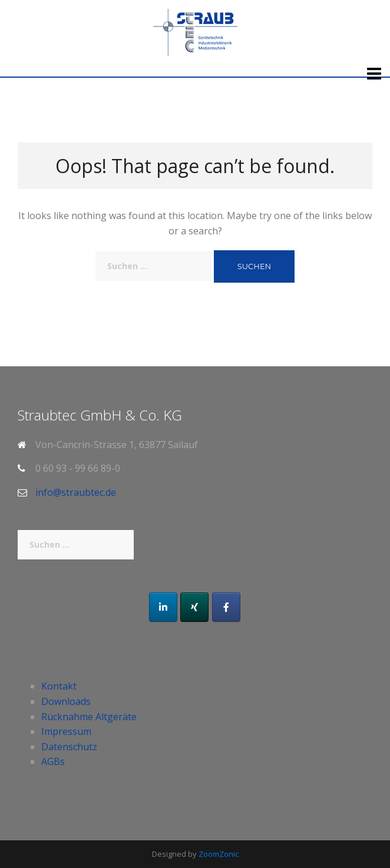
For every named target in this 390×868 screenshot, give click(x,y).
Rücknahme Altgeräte (89, 717)
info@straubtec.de (76, 492)
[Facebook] (226, 607)
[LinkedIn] (163, 607)
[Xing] (194, 607)
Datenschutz (69, 747)
